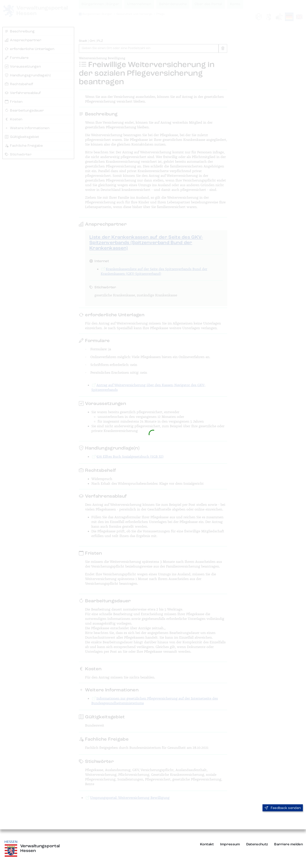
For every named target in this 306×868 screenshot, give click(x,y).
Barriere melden (289, 844)
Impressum (230, 844)
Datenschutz (257, 844)
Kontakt (207, 844)
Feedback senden (283, 808)
